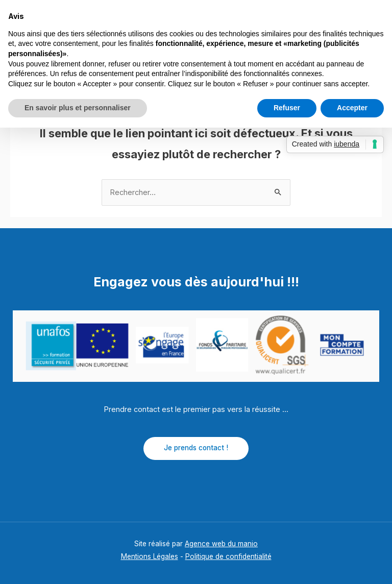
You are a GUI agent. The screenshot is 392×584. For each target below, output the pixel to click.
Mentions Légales (150, 556)
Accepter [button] (352, 108)
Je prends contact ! (196, 448)
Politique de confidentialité (228, 556)
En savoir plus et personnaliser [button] (78, 108)
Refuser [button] (287, 108)
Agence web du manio (221, 544)
